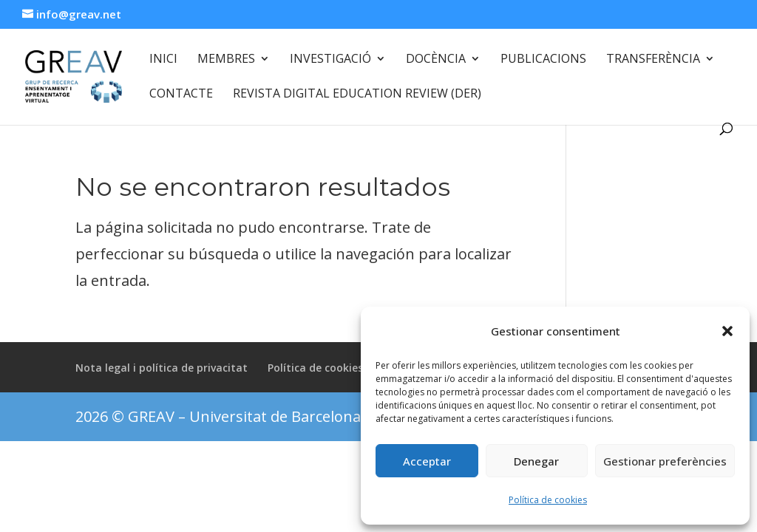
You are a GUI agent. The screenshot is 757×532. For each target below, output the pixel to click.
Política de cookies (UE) (327, 368)
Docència (436, 60)
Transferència (653, 60)
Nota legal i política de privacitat (162, 368)
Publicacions (543, 60)
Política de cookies (548, 500)
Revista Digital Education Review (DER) (357, 95)
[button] (727, 331)
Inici (163, 60)
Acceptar (427, 461)
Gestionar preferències (665, 461)
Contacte (181, 95)
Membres (226, 60)
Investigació (330, 60)
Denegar (536, 461)
